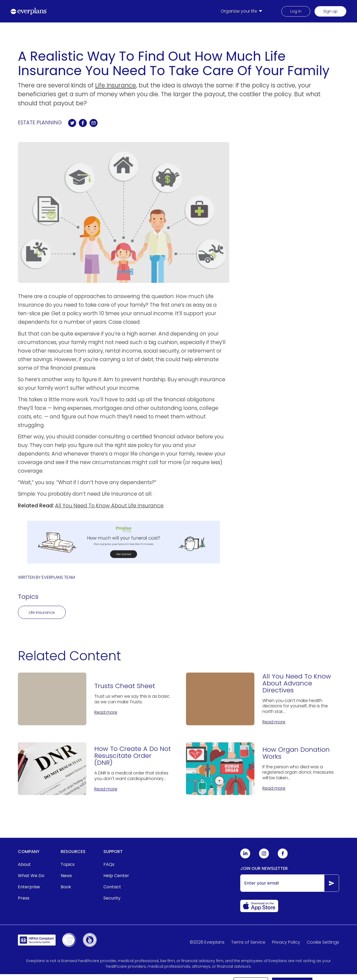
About (24, 864)
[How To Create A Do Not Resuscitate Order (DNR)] (94, 769)
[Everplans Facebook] (283, 857)
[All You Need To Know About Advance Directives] (263, 699)
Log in (296, 11)
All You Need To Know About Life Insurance (109, 506)
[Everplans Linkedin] (245, 857)
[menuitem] (242, 11)
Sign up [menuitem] (330, 11)
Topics (68, 864)
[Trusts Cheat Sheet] (94, 699)
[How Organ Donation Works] (263, 769)
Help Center (116, 876)
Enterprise (29, 887)
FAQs (109, 864)
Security (112, 898)
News (66, 876)
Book (66, 887)
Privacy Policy (286, 942)
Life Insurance (116, 85)
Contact (112, 887)
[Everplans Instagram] (264, 857)
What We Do (31, 876)
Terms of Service (248, 942)
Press (24, 898)
